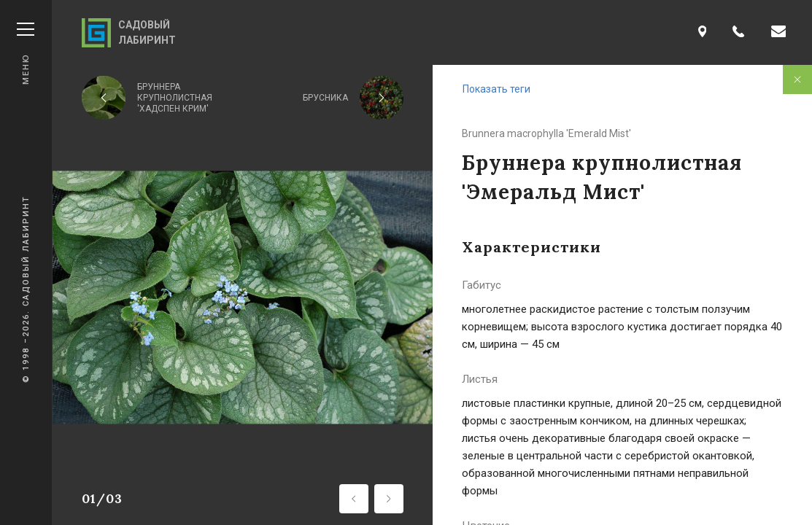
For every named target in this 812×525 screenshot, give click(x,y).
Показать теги (496, 89)
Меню (26, 54)
